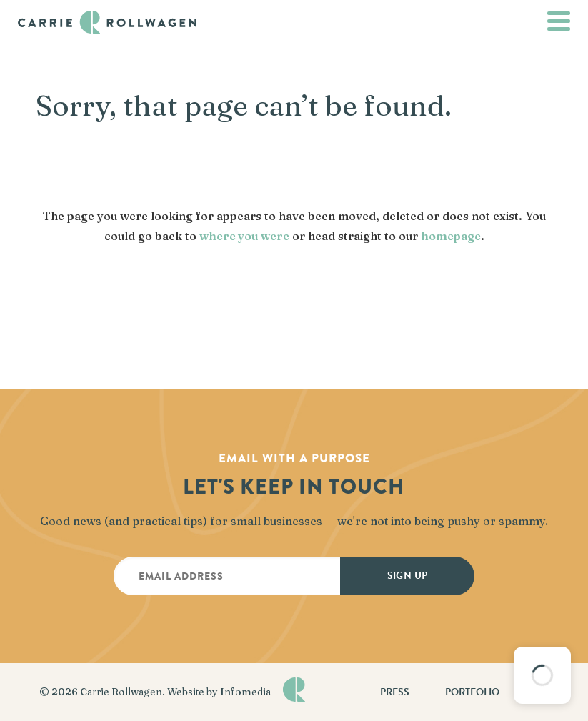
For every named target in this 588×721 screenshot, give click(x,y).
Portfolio (472, 692)
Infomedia (245, 692)
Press (395, 692)
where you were (244, 236)
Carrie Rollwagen (121, 692)
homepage (451, 236)
